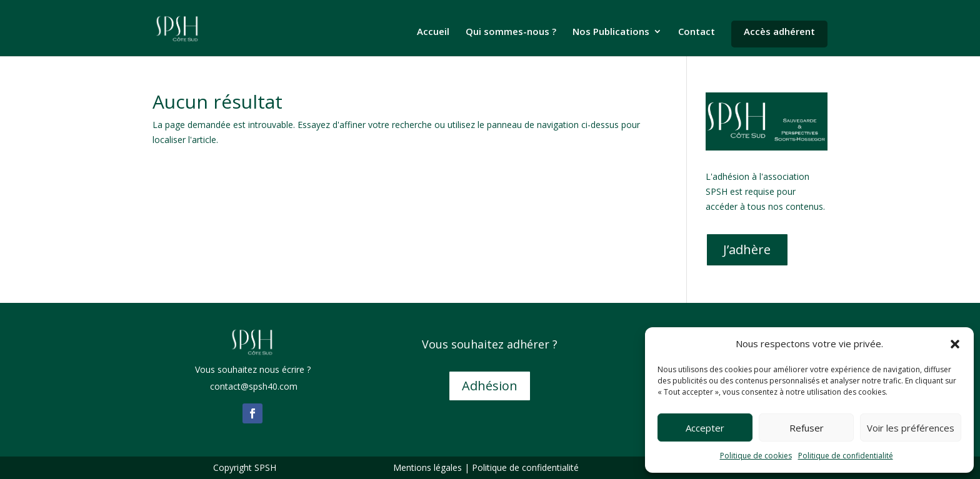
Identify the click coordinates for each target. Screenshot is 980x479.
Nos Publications (611, 32)
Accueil (433, 32)
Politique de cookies (756, 456)
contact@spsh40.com (252, 386)
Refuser (807, 428)
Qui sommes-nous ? (511, 32)
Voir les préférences (911, 428)
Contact (697, 32)
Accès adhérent (779, 31)
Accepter (705, 428)
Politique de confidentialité (846, 456)
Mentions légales (427, 467)
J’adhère (747, 249)
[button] (955, 344)
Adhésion (490, 386)
